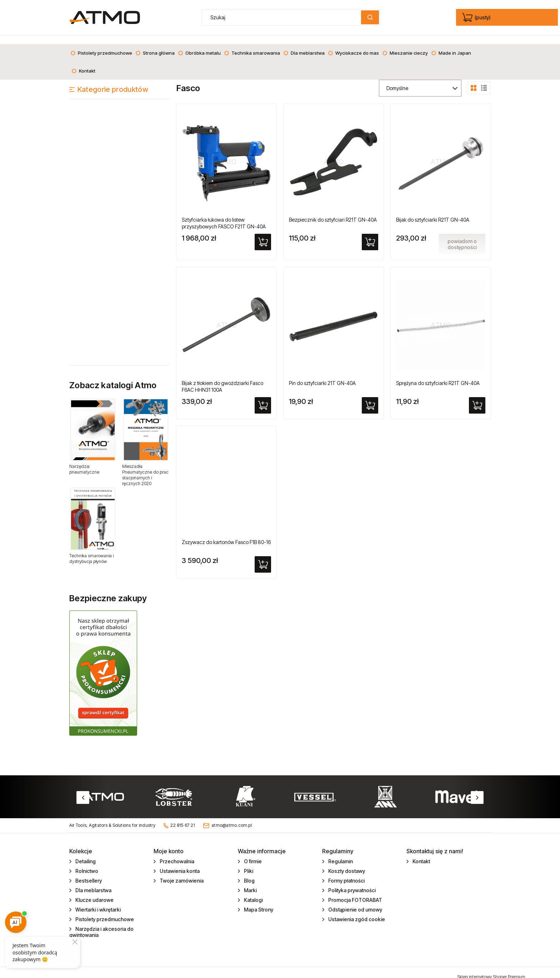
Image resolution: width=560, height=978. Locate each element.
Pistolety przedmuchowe (104, 911)
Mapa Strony (258, 901)
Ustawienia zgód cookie (356, 911)
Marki (250, 882)
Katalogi (253, 891)
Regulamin (340, 853)
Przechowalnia (176, 853)
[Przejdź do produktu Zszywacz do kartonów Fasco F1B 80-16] (226, 475)
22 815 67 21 (183, 817)
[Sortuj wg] (420, 80)
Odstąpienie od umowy (355, 901)
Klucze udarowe (94, 891)
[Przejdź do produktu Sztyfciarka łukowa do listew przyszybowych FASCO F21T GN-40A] (226, 152)
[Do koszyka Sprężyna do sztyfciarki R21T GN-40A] (477, 397)
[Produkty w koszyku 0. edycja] (477, 18)
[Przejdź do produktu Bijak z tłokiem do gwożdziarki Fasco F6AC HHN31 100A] (226, 316)
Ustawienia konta (179, 862)
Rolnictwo (86, 862)
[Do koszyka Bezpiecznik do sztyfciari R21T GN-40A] (370, 233)
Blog (249, 872)
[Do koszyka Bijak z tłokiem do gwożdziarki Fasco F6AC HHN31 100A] (263, 397)
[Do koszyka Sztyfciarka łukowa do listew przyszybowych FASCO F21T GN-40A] (263, 233)
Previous (83, 789)
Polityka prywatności (351, 882)
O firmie (252, 853)
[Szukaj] (370, 17)
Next (477, 789)
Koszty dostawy (346, 862)
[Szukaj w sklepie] (283, 17)
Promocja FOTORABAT (355, 891)
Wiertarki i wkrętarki (97, 901)
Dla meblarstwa (93, 882)
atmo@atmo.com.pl (232, 817)
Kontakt (421, 853)
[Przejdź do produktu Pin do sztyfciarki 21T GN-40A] (334, 316)
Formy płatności (346, 872)
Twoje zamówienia (181, 872)
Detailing (85, 853)
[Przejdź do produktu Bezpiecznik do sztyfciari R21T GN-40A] (334, 152)
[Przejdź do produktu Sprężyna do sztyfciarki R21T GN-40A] (441, 316)
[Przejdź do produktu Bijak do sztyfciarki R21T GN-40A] (441, 152)
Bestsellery (88, 872)
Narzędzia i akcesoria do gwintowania (101, 923)
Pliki (248, 862)
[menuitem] (101, 44)
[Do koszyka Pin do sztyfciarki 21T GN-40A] (370, 397)
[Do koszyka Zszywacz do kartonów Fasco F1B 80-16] (263, 556)
